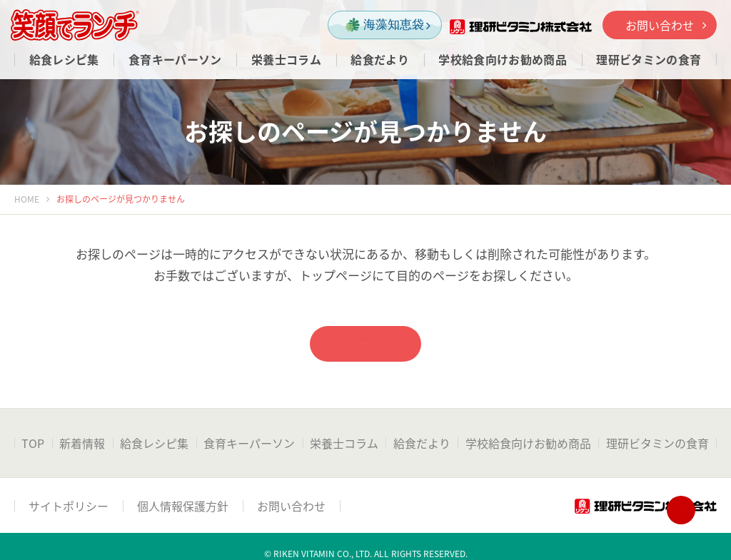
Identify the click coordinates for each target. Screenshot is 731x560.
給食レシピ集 (154, 443)
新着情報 (82, 443)
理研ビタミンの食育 (657, 443)
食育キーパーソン (249, 443)
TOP (33, 443)
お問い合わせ (666, 25)
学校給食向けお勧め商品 (528, 443)
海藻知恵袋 (388, 25)
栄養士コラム (344, 443)
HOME (27, 199)
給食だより (422, 443)
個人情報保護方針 (183, 506)
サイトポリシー (69, 506)
